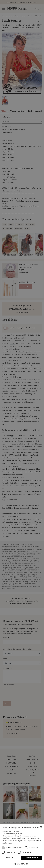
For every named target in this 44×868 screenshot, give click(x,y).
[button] (22, 864)
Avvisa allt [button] (11, 858)
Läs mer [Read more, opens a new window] (10, 843)
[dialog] (22, 846)
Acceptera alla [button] (32, 858)
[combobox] (41, 827)
